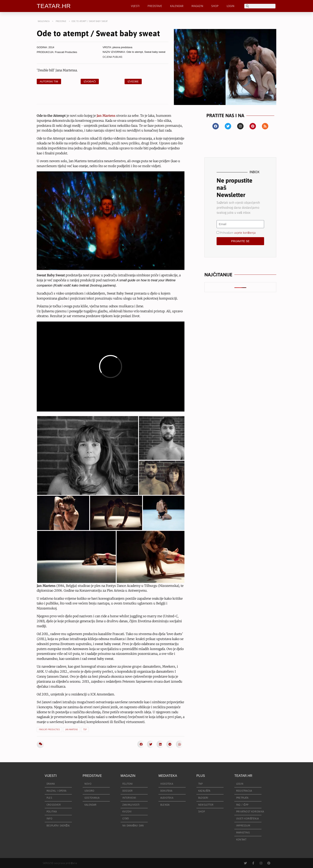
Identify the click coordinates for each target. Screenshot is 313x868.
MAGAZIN (197, 6)
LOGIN (230, 6)
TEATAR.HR (54, 6)
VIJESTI (135, 6)
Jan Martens (72, 730)
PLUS (201, 776)
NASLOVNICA (44, 21)
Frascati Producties (66, 52)
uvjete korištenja (245, 233)
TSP (85, 730)
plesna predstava (122, 47)
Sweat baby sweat (155, 52)
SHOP (215, 6)
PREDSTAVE (155, 6)
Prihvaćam (238, 233)
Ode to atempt (135, 52)
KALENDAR (177, 6)
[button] (141, 744)
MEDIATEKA (168, 776)
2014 (51, 47)
